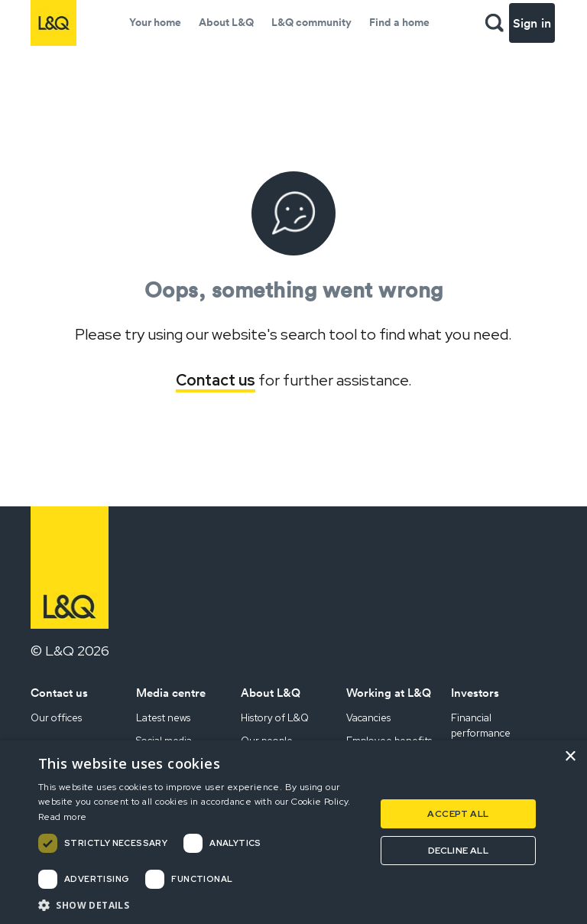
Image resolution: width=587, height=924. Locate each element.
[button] (202, 905)
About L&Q (226, 22)
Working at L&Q (389, 693)
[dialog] (293, 832)
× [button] (570, 757)
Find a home (399, 22)
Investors (475, 693)
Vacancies (368, 718)
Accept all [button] (458, 814)
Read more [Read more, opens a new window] (63, 817)
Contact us (216, 380)
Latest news (163, 718)
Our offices (56, 718)
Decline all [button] (458, 851)
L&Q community (311, 22)
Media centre (171, 693)
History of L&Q (275, 718)
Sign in (532, 23)
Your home (155, 22)
